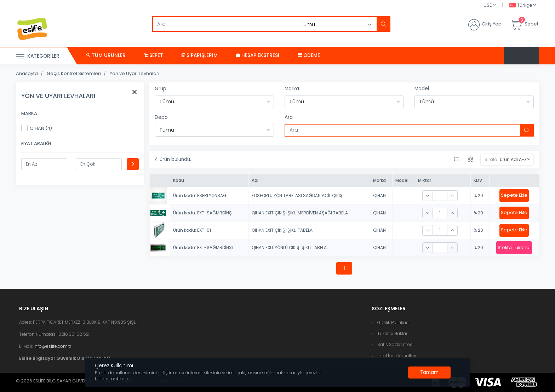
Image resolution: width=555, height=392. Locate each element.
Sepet (154, 55)
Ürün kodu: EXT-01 (192, 230)
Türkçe (521, 5)
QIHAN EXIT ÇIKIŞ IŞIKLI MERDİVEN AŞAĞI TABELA (300, 213)
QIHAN (379, 195)
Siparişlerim (200, 55)
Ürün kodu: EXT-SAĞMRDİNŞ (202, 213)
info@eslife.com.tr (52, 346)
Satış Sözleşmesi (395, 344)
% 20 (478, 195)
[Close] (429, 373)
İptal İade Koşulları (397, 356)
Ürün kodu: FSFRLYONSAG (200, 195)
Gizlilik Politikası (393, 322)
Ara (289, 117)
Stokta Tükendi (514, 247)
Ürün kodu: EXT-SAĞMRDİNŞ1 (203, 247)
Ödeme (309, 55)
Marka (292, 89)
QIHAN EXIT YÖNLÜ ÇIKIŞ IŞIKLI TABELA (289, 247)
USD (488, 5)
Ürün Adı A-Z (513, 159)
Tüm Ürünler (106, 55)
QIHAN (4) (37, 128)
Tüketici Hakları (393, 333)
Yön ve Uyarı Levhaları (135, 73)
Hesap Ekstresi (258, 55)
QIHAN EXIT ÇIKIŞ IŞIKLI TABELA (282, 230)
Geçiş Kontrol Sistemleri (74, 73)
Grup (161, 89)
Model (422, 89)
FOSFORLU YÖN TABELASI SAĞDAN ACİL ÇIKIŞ (297, 195)
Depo (161, 117)
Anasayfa (27, 73)
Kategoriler (38, 56)
